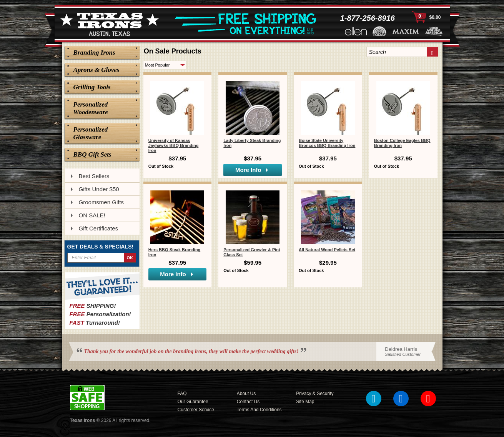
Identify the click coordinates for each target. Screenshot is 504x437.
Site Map (305, 402)
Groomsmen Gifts (101, 202)
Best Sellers (94, 176)
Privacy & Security (315, 394)
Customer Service (196, 410)
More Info (248, 170)
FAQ (182, 394)
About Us (246, 394)
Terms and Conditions (259, 410)
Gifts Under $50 (99, 189)
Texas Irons (83, 420)
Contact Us (248, 402)
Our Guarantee (193, 402)
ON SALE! (92, 215)
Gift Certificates (99, 228)
